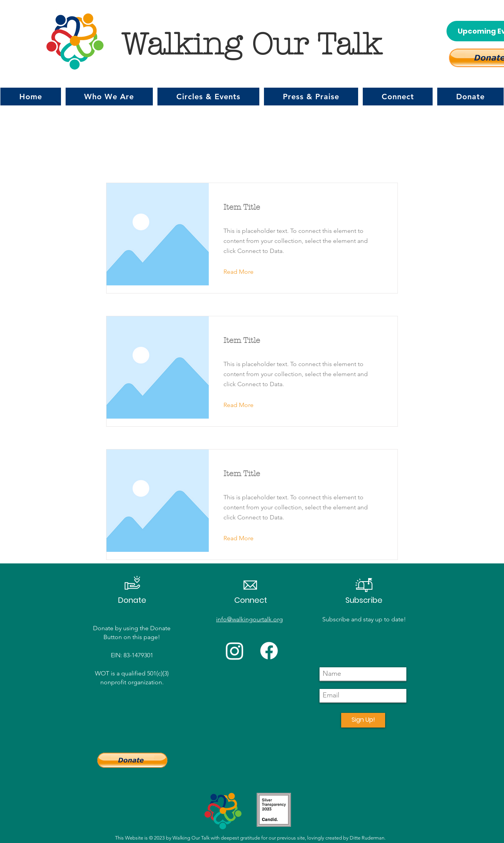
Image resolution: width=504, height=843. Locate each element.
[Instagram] (235, 651)
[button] (109, 97)
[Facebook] (269, 651)
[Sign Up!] (363, 720)
